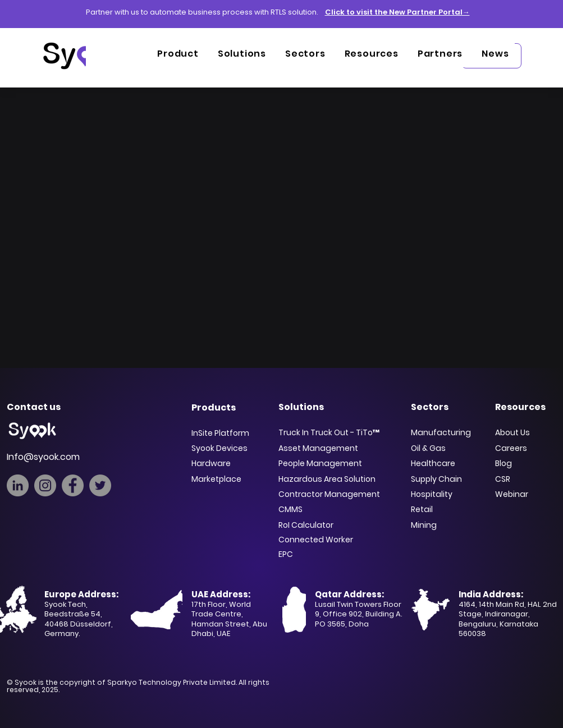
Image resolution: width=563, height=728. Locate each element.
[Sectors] (448, 407)
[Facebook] (73, 485)
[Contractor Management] (332, 494)
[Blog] (525, 463)
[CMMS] (334, 509)
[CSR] (528, 479)
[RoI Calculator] (331, 525)
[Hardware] (228, 463)
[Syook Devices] (228, 448)
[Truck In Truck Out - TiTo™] (332, 432)
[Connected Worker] (334, 540)
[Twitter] (100, 485)
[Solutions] (336, 407)
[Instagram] (45, 485)
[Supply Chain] (444, 479)
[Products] (228, 407)
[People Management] (331, 463)
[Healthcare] (440, 463)
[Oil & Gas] (446, 448)
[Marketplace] (228, 479)
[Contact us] (44, 407)
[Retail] (434, 509)
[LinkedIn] (18, 485)
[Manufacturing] (446, 432)
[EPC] (334, 554)
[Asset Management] (334, 448)
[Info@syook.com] (61, 457)
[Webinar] (521, 494)
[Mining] (434, 525)
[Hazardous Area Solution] (334, 479)
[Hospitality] (436, 494)
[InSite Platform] (228, 433)
